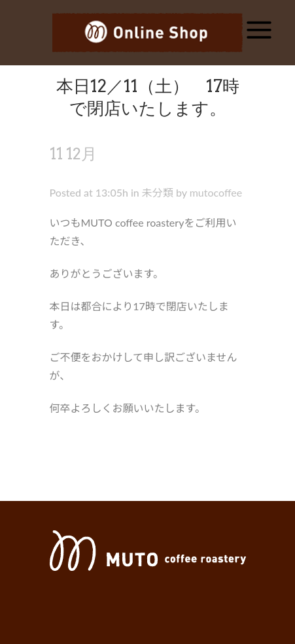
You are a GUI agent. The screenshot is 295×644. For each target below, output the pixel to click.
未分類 (158, 192)
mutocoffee (216, 192)
